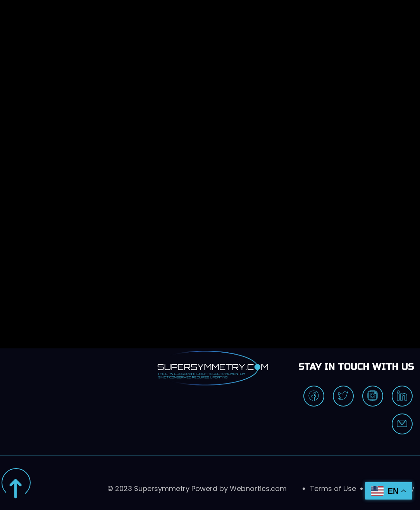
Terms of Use (333, 488)
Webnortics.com (258, 488)
